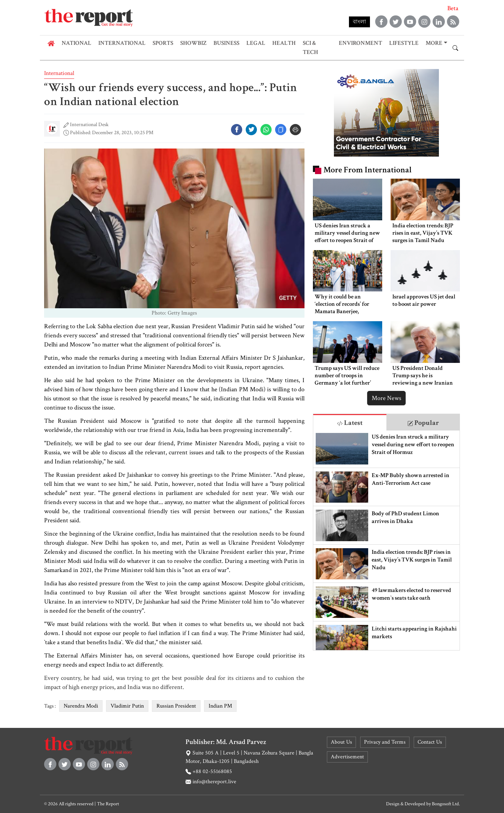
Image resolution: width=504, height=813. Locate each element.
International (122, 43)
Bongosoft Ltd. (446, 804)
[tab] (350, 422)
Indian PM (220, 706)
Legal (256, 43)
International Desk (89, 125)
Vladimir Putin (127, 706)
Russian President (176, 706)
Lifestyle (404, 43)
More (434, 43)
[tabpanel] (386, 540)
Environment (360, 43)
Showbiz (193, 43)
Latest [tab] (350, 423)
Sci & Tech (310, 48)
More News (386, 398)
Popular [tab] (423, 423)
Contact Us (430, 742)
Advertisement (347, 757)
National (76, 43)
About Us (341, 742)
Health (284, 43)
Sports (163, 43)
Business (226, 43)
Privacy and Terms (385, 742)
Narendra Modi (81, 706)
